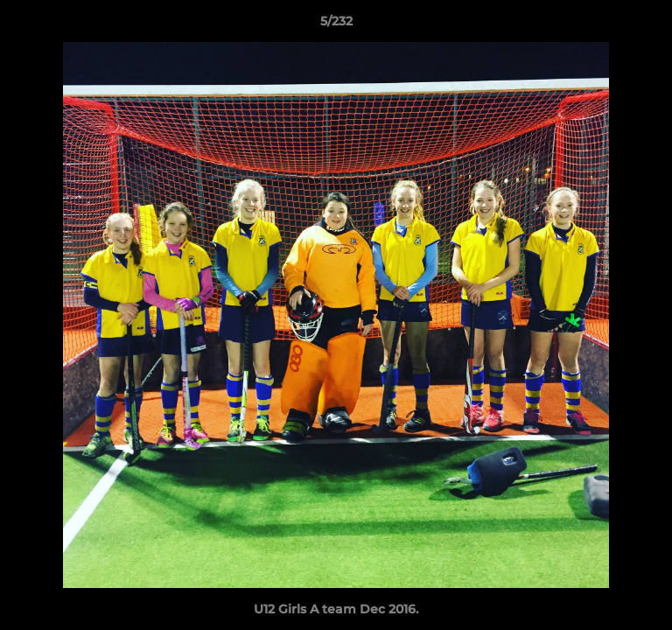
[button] (651, 25)
